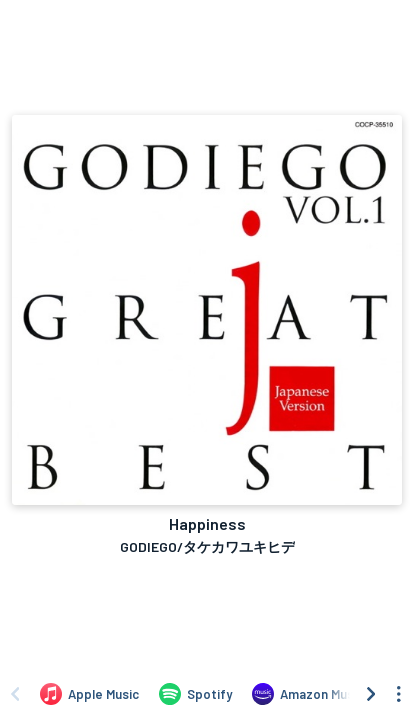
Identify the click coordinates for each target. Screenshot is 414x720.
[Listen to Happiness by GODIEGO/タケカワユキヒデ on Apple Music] (89, 694)
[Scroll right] (371, 694)
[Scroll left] (15, 694)
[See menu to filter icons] (399, 694)
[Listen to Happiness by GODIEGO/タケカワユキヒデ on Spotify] (195, 694)
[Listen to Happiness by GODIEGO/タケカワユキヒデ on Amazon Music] (308, 694)
